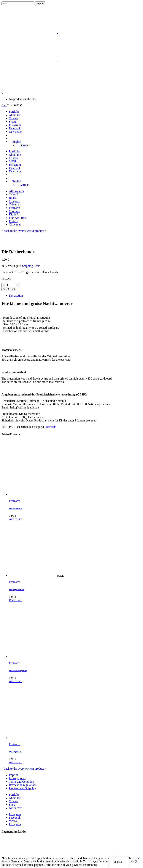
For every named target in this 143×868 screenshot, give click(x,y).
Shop (12, 805)
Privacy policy (18, 778)
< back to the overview (15, 231)
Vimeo (13, 821)
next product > (38, 231)
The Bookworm (16, 508)
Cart (4, 105)
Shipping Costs (31, 266)
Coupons (14, 201)
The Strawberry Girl (18, 671)
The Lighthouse (16, 752)
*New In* (15, 194)
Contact (14, 801)
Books (13, 198)
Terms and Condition (22, 782)
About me (15, 798)
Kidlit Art (15, 214)
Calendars (15, 204)
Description (16, 296)
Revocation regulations (23, 785)
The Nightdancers (17, 589)
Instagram (15, 814)
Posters (13, 221)
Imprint (13, 775)
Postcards (15, 208)
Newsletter (15, 808)
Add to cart (9, 289)
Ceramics (15, 211)
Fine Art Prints (18, 218)
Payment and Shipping (22, 788)
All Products (16, 191)
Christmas (15, 224)
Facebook (15, 818)
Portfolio (14, 795)
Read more (15, 600)
